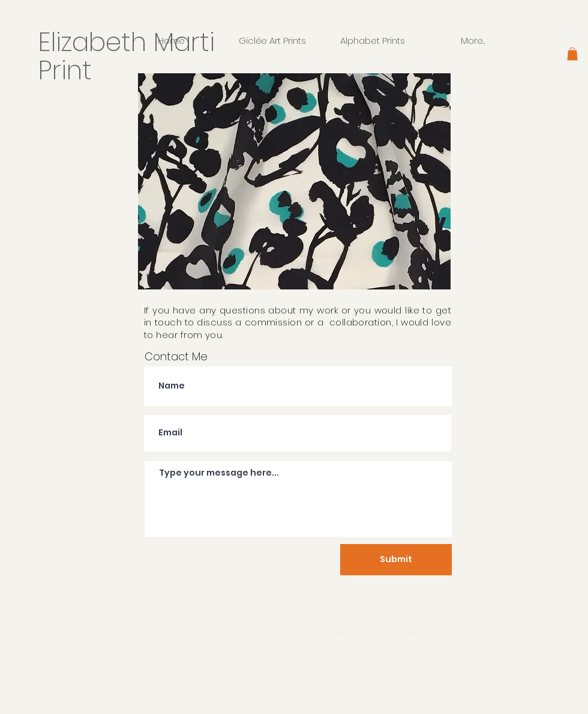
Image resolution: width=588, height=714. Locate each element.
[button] (572, 54)
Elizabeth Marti (130, 42)
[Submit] (396, 560)
